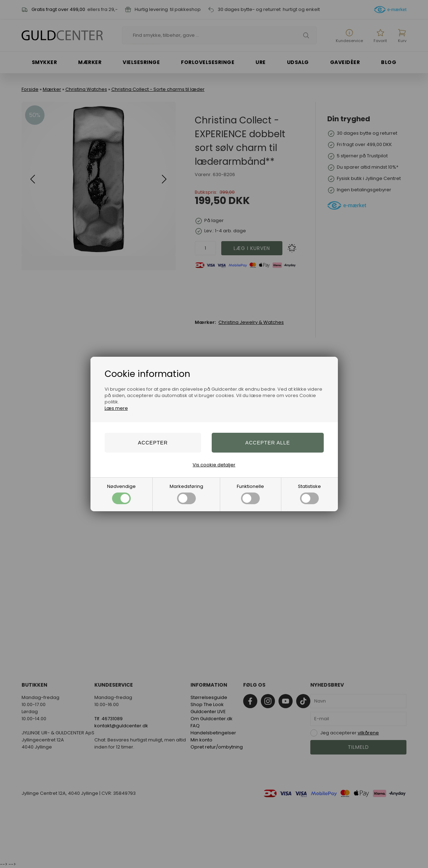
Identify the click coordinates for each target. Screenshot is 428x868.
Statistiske (309, 494)
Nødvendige (121, 494)
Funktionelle (250, 494)
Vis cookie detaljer (214, 465)
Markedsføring (186, 494)
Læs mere (116, 408)
